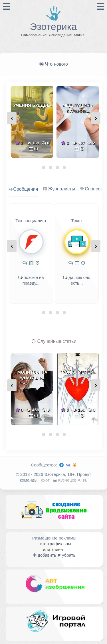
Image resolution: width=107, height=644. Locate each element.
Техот (44, 480)
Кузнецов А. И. (73, 480)
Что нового (53, 64)
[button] (44, 168)
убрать (66, 555)
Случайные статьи (54, 341)
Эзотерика (53, 27)
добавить (45, 555)
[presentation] (12, 118)
